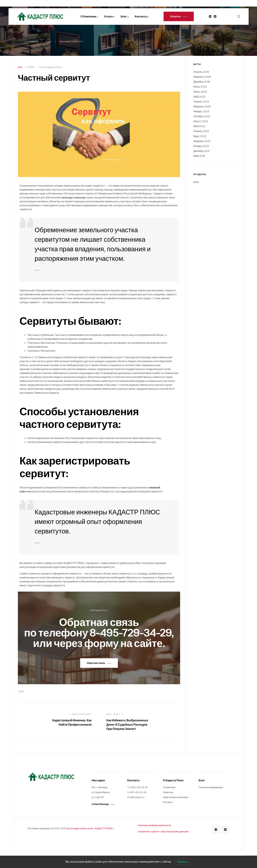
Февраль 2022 (202, 141)
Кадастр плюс (54, 67)
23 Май (30, 67)
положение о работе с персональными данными (163, 832)
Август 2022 (201, 121)
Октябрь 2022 (202, 116)
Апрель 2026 (201, 72)
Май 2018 (199, 156)
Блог (20, 67)
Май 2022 (199, 126)
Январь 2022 (201, 146)
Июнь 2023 (200, 92)
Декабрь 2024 (202, 82)
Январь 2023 (201, 111)
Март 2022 (200, 136)
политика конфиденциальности (154, 825)
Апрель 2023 (201, 101)
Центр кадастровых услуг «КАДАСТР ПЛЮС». (90, 828)
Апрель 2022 (201, 131)
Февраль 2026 (202, 77)
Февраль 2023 (202, 106)
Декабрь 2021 (202, 151)
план (21, 692)
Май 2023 (199, 97)
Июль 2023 (200, 87)
